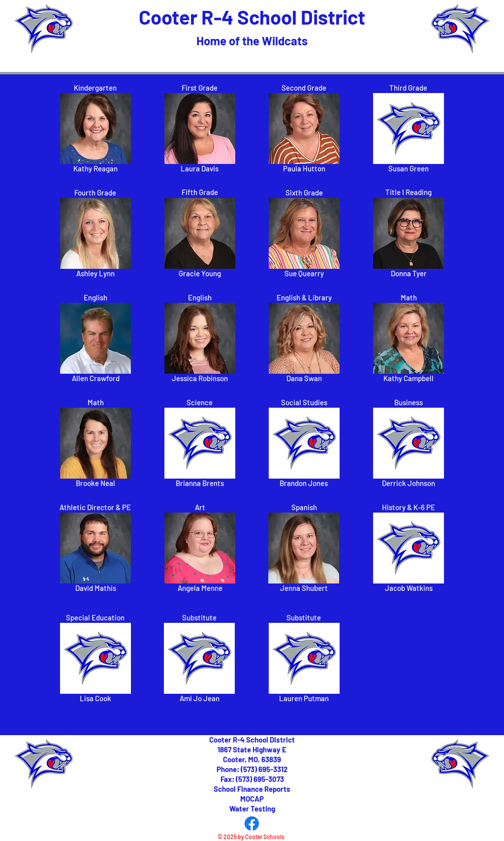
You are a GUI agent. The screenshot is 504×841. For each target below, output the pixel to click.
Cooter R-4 (188, 17)
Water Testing (252, 809)
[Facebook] (252, 824)
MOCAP (252, 799)
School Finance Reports (252, 789)
